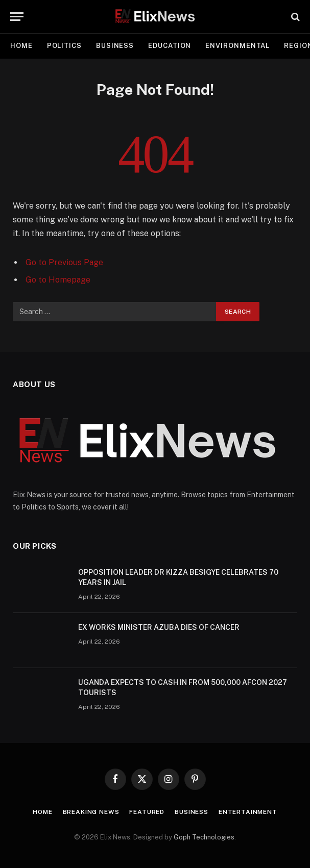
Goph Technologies (204, 837)
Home (21, 46)
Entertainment (248, 812)
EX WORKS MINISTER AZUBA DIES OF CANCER (159, 627)
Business (115, 46)
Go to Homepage (58, 280)
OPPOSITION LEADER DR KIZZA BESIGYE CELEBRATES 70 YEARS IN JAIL (178, 577)
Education (170, 46)
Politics (64, 46)
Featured (147, 812)
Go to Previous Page (64, 262)
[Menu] (17, 17)
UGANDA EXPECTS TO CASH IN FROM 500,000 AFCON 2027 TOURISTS (183, 687)
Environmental (237, 46)
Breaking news (91, 812)
